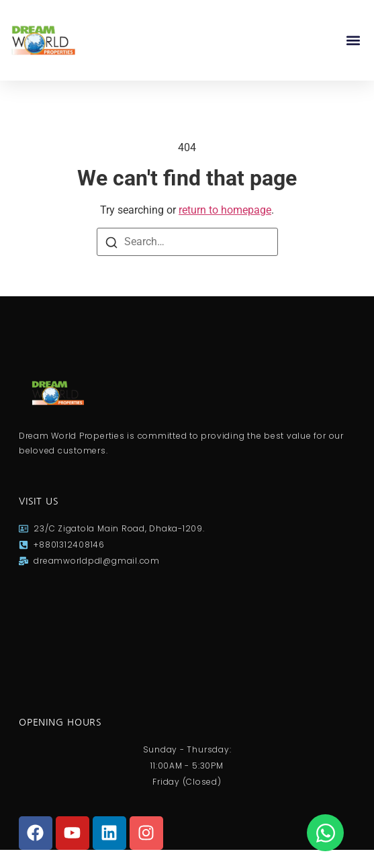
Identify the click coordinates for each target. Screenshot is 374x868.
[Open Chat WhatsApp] (325, 833)
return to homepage (225, 210)
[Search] (111, 243)
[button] (353, 41)
